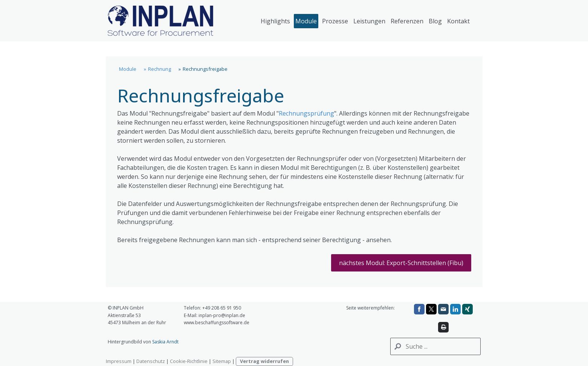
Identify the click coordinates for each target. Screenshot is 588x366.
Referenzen (407, 21)
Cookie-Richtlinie (189, 361)
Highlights (275, 21)
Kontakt (458, 21)
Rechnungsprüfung (306, 113)
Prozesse (335, 21)
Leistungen (369, 21)
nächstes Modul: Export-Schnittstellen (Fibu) (401, 263)
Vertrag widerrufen (264, 361)
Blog (435, 21)
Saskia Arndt (165, 342)
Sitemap (222, 361)
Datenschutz (151, 361)
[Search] (435, 346)
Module (306, 21)
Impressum (119, 361)
